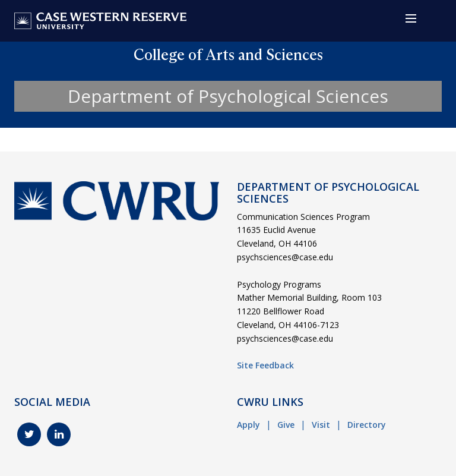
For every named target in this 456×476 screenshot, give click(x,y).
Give (286, 425)
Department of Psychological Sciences (228, 96)
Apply (248, 425)
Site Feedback (265, 365)
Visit (321, 425)
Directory (367, 425)
